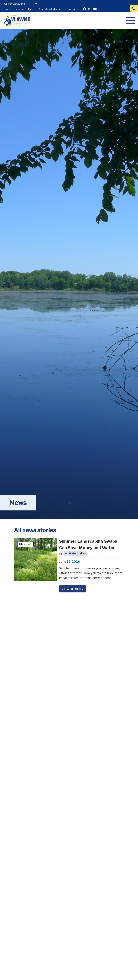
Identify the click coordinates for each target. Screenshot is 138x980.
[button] (134, 8)
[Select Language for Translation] (20, 4)
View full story (73, 589)
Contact (72, 9)
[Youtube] (95, 9)
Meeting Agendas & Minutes (45, 9)
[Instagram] (90, 9)
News (6, 9)
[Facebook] (84, 9)
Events (19, 9)
